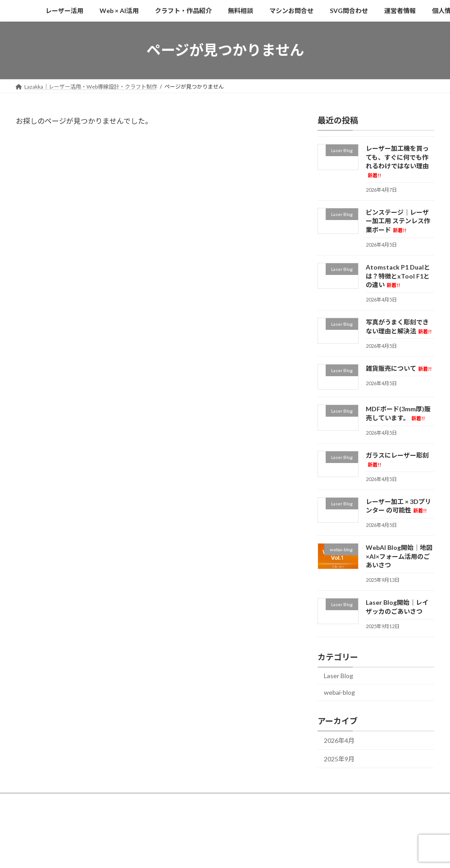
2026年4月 (339, 740)
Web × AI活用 (90, 801)
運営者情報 (348, 801)
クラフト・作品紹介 (148, 801)
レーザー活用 (41, 801)
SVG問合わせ (301, 801)
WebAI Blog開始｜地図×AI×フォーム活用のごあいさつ (399, 556)
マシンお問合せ (248, 801)
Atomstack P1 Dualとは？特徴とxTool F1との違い (398, 276)
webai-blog (339, 692)
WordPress (186, 838)
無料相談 (201, 801)
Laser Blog (339, 675)
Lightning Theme (226, 838)
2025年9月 (339, 758)
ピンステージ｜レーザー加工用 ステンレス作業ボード (398, 220)
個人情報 (390, 801)
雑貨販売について (399, 368)
